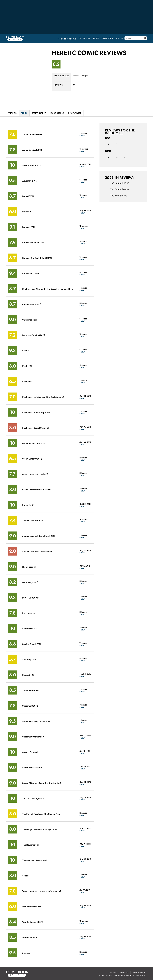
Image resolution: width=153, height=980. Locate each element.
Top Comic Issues (120, 189)
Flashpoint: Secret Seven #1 (36, 428)
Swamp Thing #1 (30, 752)
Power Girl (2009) (30, 597)
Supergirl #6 (28, 675)
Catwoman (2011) (30, 320)
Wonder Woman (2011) (33, 922)
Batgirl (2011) (28, 196)
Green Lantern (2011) (32, 459)
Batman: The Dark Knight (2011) (37, 258)
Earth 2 (26, 350)
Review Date (75, 113)
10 (125, 158)
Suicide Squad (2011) (32, 644)
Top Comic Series (120, 183)
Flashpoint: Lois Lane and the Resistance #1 (43, 397)
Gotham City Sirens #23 (33, 443)
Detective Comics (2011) (34, 335)
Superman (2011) (30, 706)
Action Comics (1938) (32, 134)
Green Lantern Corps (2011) (35, 474)
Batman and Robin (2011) (34, 242)
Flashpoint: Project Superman (37, 412)
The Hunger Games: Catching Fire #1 (40, 829)
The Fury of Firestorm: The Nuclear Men (41, 814)
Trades (97, 38)
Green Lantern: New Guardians (37, 489)
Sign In (120, 38)
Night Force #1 (29, 567)
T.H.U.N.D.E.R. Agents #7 (34, 798)
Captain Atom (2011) (32, 304)
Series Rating (39, 113)
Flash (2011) (28, 366)
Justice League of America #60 (37, 551)
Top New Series (119, 195)
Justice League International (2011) (39, 536)
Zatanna (26, 953)
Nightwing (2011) (30, 582)
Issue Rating (57, 113)
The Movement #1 (31, 845)
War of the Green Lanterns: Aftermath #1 (42, 891)
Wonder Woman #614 (32, 906)
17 (117, 158)
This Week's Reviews (71, 38)
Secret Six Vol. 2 (30, 628)
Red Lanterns (29, 613)
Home (112, 972)
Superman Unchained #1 (34, 736)
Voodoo (26, 875)
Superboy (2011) (30, 659)
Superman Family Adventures (36, 721)
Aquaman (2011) (30, 181)
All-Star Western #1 (31, 165)
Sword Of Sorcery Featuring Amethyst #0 (42, 783)
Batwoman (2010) (30, 273)
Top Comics (87, 38)
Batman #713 (28, 211)
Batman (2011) (29, 227)
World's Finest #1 (30, 937)
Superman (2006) (30, 690)
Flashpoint (27, 381)
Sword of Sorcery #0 (32, 767)
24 (108, 158)
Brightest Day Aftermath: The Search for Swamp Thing (48, 289)
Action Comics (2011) (32, 150)
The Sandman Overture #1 (34, 860)
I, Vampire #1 (28, 505)
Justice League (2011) (33, 520)
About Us (124, 972)
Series (24, 113)
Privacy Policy (139, 972)
